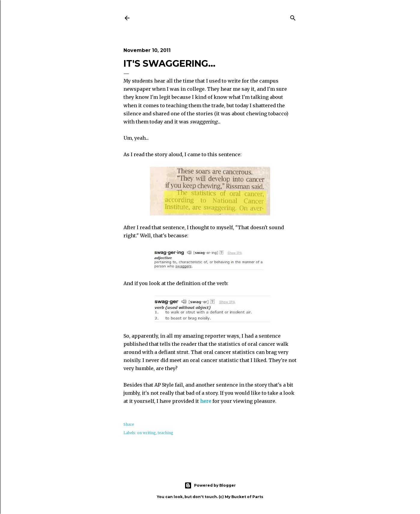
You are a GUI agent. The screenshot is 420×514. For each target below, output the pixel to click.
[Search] (293, 17)
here (206, 401)
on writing (146, 433)
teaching (166, 433)
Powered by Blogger (210, 485)
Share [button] (129, 424)
